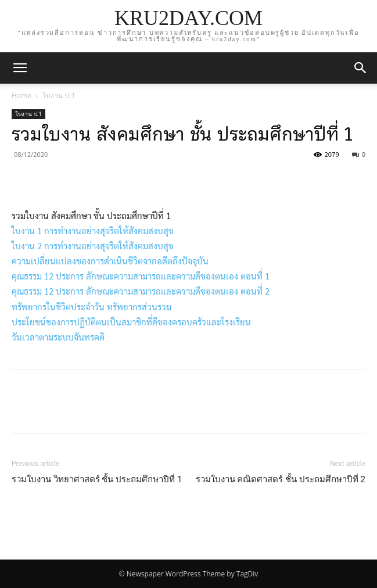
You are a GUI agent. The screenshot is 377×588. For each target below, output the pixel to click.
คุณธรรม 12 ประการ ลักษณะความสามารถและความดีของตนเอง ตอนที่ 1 (141, 276)
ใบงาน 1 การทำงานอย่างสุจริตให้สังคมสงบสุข (93, 230)
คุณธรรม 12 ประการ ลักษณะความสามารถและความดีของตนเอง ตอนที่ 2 (141, 291)
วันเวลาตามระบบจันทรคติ (58, 337)
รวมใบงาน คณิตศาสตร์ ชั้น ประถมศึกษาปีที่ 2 (281, 479)
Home (21, 96)
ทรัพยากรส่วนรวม (139, 306)
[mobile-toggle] (20, 68)
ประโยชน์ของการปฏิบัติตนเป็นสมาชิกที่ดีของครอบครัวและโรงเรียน (131, 322)
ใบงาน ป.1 (59, 96)
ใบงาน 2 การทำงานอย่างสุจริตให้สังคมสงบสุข (93, 245)
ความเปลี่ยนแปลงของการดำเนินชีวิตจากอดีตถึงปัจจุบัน (110, 261)
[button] (361, 68)
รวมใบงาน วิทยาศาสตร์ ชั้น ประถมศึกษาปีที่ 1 (97, 479)
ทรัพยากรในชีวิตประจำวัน (58, 306)
